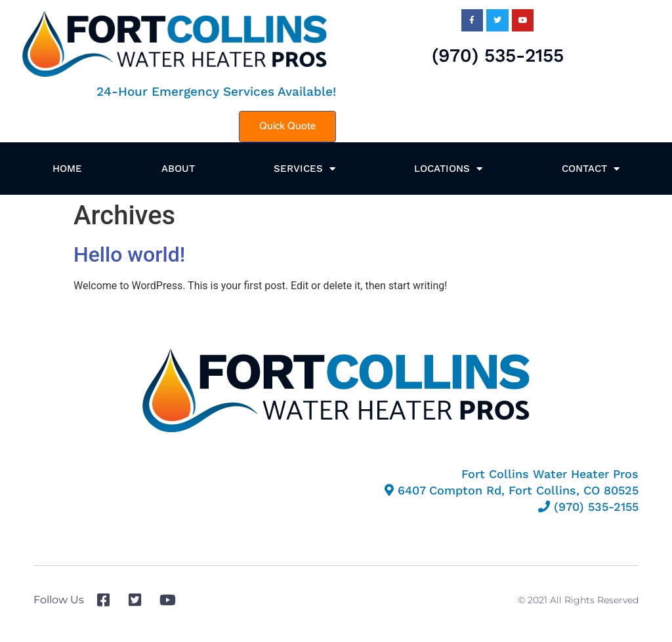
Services (304, 169)
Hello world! (129, 254)
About (178, 169)
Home (67, 169)
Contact (591, 169)
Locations (448, 169)
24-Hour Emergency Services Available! (216, 91)
